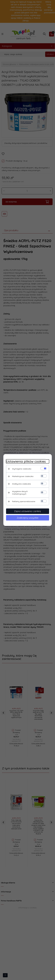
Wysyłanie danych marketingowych (20, 493)
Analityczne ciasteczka (21, 484)
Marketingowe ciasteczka (23, 476)
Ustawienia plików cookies (26, 461)
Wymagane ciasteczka (22, 469)
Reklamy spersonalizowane (24, 501)
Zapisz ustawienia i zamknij (28, 511)
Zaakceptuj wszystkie (28, 518)
